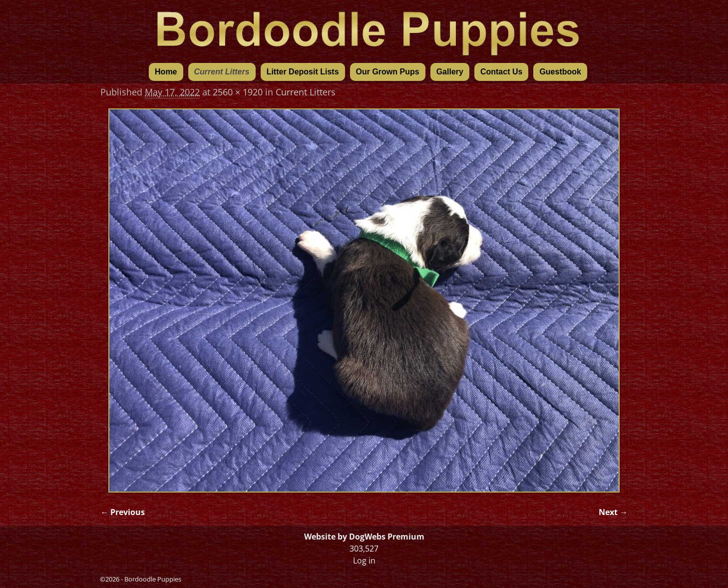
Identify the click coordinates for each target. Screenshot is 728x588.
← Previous (123, 512)
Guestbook (560, 72)
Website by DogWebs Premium (364, 537)
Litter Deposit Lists (303, 72)
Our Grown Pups (388, 72)
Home (166, 72)
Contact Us (501, 72)
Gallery (450, 72)
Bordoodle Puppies (153, 579)
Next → (613, 512)
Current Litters (222, 72)
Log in (364, 561)
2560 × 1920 (238, 92)
